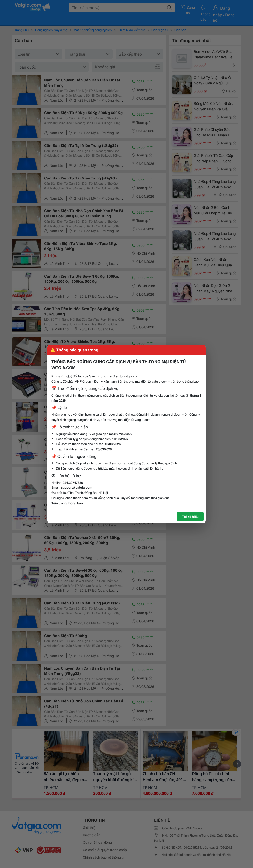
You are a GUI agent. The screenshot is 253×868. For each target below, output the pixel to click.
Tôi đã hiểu (190, 516)
